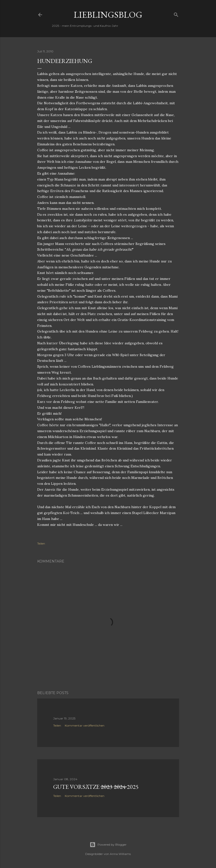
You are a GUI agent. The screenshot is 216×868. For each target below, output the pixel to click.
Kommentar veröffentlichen (85, 725)
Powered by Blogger (108, 845)
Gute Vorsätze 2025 (96, 787)
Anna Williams (120, 854)
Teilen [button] (41, 543)
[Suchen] (176, 14)
